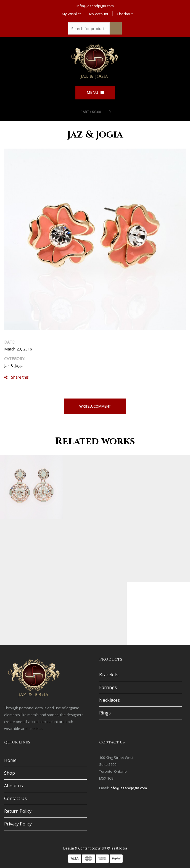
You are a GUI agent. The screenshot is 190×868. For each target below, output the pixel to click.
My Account (99, 14)
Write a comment (95, 406)
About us (14, 786)
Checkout (125, 14)
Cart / (91, 112)
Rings (105, 713)
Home (10, 760)
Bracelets (109, 675)
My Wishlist (71, 14)
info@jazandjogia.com (95, 6)
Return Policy (18, 811)
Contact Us (15, 798)
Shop (10, 773)
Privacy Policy (18, 824)
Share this (16, 377)
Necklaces (109, 700)
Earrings (108, 687)
